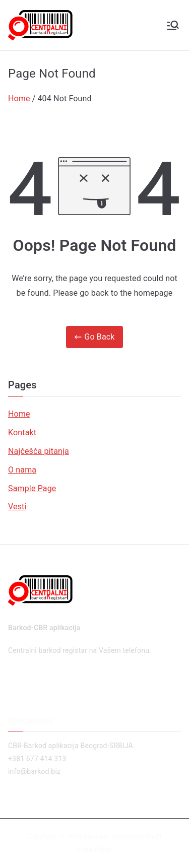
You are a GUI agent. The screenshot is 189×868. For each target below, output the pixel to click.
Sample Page (32, 488)
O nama (22, 470)
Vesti (17, 507)
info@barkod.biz (34, 771)
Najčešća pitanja (39, 451)
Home (19, 414)
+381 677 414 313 (37, 759)
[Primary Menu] (173, 25)
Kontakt (22, 432)
